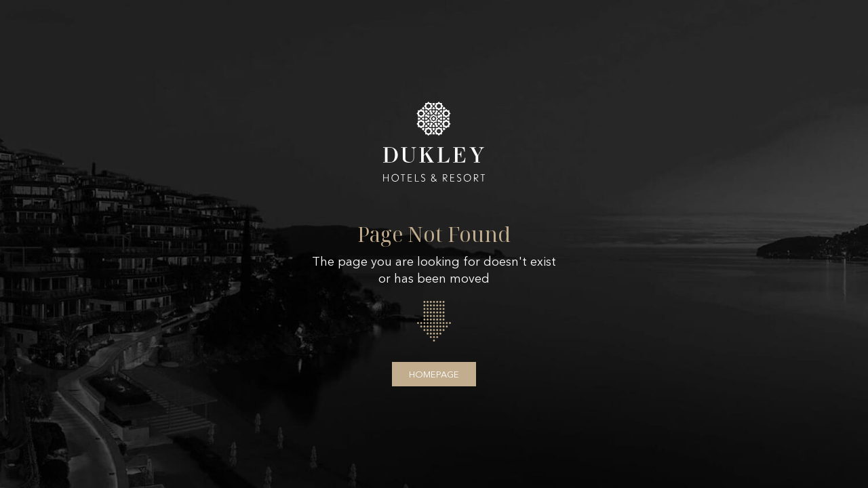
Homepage (434, 374)
